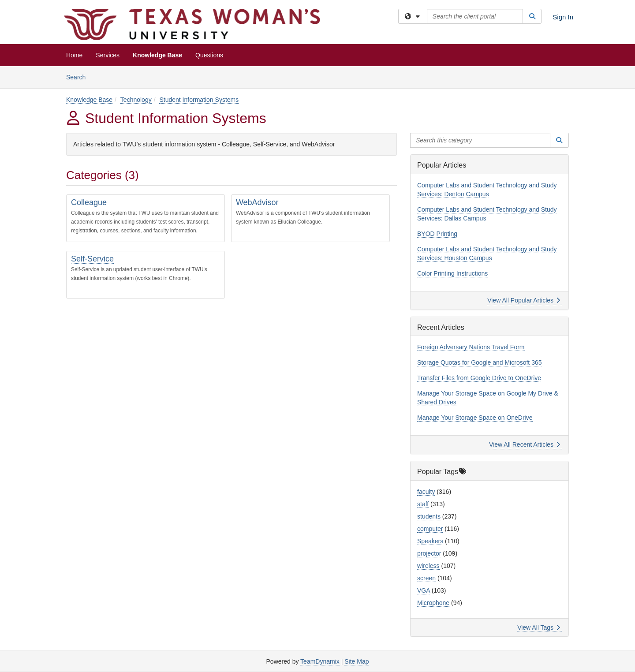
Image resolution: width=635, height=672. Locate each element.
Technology (136, 100)
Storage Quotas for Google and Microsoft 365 (480, 362)
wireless (428, 566)
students (429, 516)
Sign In (563, 17)
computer (430, 529)
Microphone (433, 603)
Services (108, 55)
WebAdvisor (257, 202)
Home (74, 55)
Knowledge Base (157, 55)
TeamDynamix (320, 661)
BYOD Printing (437, 234)
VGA (424, 590)
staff (423, 504)
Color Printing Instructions (452, 273)
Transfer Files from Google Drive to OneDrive (479, 378)
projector (429, 553)
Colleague (89, 202)
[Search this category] (480, 140)
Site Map (357, 661)
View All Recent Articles (525, 444)
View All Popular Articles (524, 300)
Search (79, 77)
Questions (209, 55)
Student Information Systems (199, 100)
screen (426, 578)
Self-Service (92, 259)
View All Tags (539, 627)
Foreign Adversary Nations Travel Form (471, 347)
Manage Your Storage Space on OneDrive (475, 418)
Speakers (430, 541)
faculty (426, 492)
